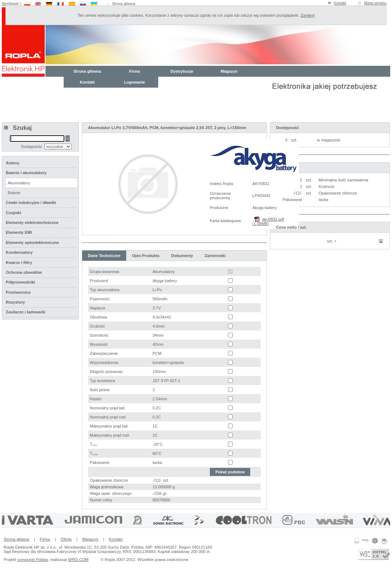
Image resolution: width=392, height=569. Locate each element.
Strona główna (124, 4)
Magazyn (229, 71)
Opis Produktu (146, 256)
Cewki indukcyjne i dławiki (31, 203)
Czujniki (13, 213)
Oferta (66, 539)
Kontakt (340, 3)
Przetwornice (18, 292)
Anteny (13, 163)
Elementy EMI (19, 232)
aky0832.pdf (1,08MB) (268, 221)
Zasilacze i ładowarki (26, 312)
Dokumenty (182, 256)
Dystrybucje (182, 71)
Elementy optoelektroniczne (32, 243)
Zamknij (307, 15)
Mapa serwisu (375, 3)
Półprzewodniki (21, 282)
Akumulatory (19, 183)
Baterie (14, 193)
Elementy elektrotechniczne (32, 223)
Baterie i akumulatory (26, 173)
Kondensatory (19, 252)
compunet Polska (32, 560)
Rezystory (15, 302)
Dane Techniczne (104, 256)
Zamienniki (215, 256)
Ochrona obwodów (24, 272)
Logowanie (134, 82)
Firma (135, 71)
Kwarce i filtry (19, 263)
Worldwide (10, 4)
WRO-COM (78, 560)
